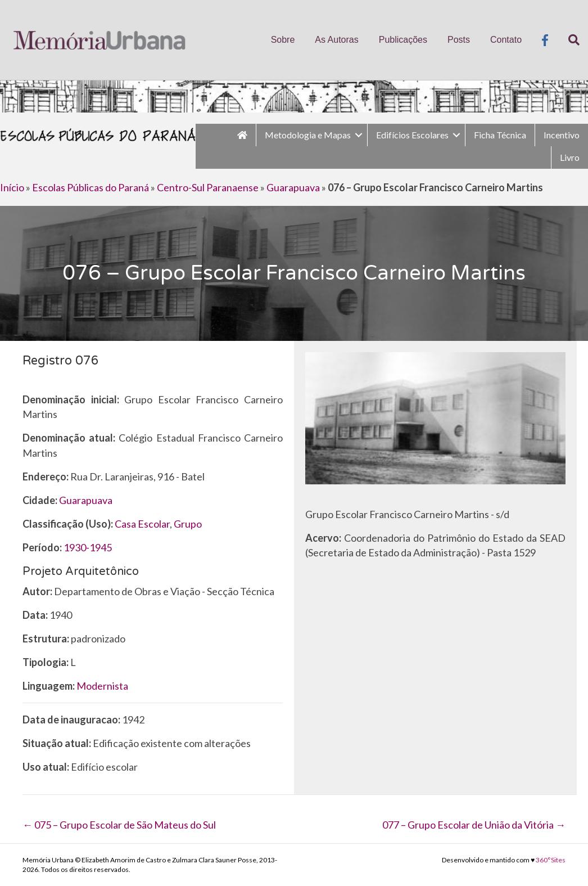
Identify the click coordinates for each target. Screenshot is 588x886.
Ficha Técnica (500, 135)
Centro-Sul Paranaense (208, 187)
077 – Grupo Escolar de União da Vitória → (474, 825)
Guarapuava (293, 187)
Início (12, 187)
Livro (570, 157)
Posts (459, 40)
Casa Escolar (142, 524)
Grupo (188, 524)
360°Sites (551, 860)
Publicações (403, 40)
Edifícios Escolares (412, 135)
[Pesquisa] (569, 40)
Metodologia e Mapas (308, 135)
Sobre (283, 40)
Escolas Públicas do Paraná (91, 187)
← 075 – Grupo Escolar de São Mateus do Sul (119, 825)
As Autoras (336, 40)
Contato (506, 40)
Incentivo (562, 135)
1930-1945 (88, 547)
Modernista (102, 686)
